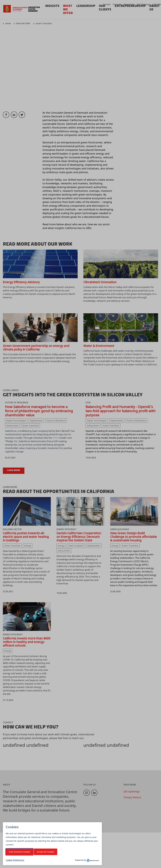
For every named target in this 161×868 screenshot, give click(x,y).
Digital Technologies (16, 421)
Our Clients (105, 8)
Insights (52, 6)
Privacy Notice (132, 797)
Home (8, 23)
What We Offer (23, 23)
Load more (14, 470)
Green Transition (44, 23)
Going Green (12, 426)
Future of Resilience (56, 421)
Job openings (132, 791)
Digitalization (36, 421)
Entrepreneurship (130, 6)
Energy (28, 546)
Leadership (86, 6)
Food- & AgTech (76, 546)
